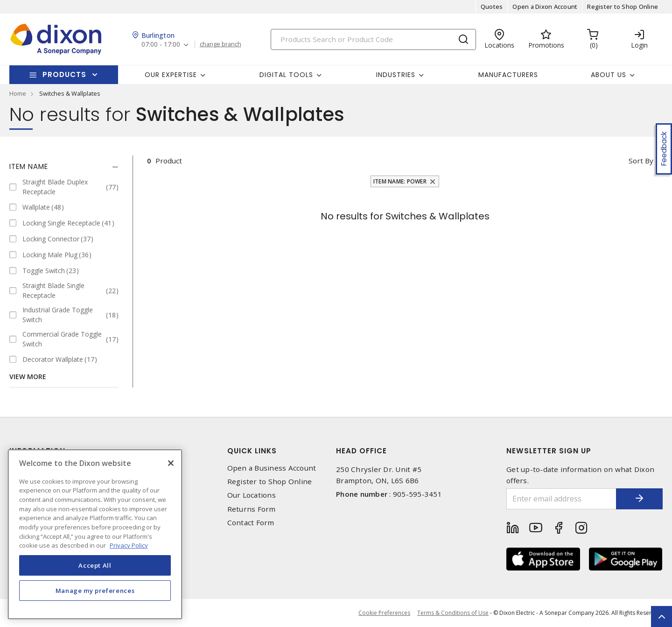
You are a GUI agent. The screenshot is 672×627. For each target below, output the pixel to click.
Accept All (95, 565)
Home (18, 93)
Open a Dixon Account (545, 7)
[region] (95, 534)
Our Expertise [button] (171, 75)
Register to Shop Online (623, 7)
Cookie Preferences (384, 613)
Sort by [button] (641, 161)
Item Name (29, 166)
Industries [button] (396, 75)
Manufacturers (508, 75)
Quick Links (252, 451)
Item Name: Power (400, 181)
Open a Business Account (272, 468)
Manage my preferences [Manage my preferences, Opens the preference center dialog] (95, 591)
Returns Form (252, 509)
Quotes (492, 7)
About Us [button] (609, 75)
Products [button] (64, 74)
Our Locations (252, 495)
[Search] (373, 39)
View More (28, 377)
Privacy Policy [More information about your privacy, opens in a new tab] (129, 545)
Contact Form (251, 523)
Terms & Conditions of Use (453, 613)
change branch (220, 44)
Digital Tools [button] (286, 75)
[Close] (171, 463)
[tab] (64, 167)
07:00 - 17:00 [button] (161, 45)
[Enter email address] (561, 499)
